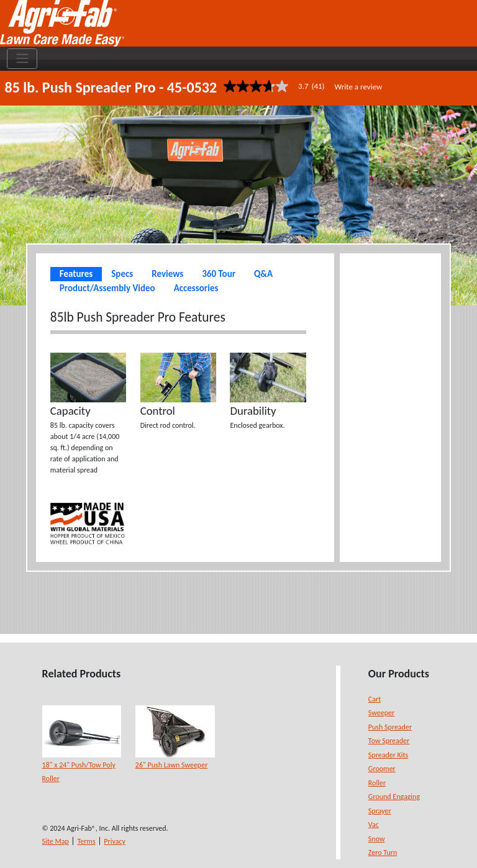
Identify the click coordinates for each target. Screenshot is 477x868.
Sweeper (381, 713)
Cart (375, 699)
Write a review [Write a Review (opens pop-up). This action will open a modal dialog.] (359, 87)
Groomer (382, 769)
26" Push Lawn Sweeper (172, 765)
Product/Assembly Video (107, 288)
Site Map (56, 841)
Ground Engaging (394, 797)
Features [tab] (76, 274)
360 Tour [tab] (219, 274)
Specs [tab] (122, 274)
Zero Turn (383, 852)
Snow (377, 839)
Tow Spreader (389, 741)
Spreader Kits (388, 755)
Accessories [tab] (196, 288)
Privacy (115, 841)
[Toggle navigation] (22, 59)
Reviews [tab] (167, 274)
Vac (374, 825)
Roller (377, 783)
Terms (86, 841)
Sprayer (380, 811)
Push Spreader (390, 727)
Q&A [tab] (263, 274)
